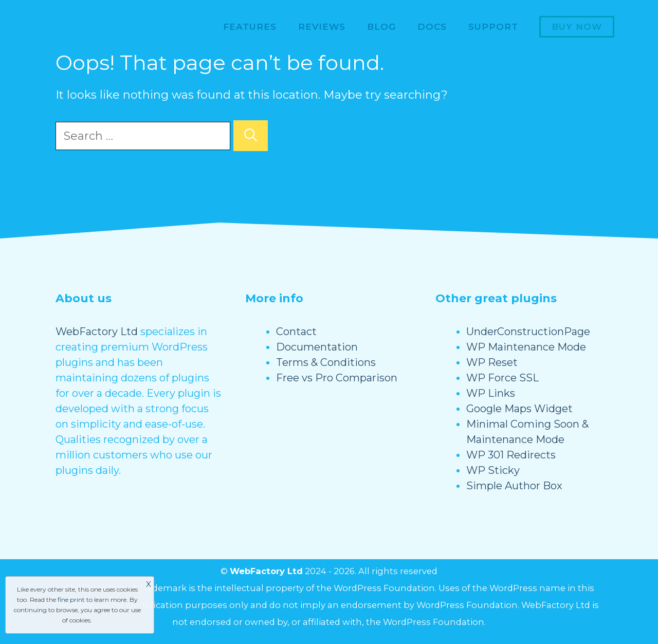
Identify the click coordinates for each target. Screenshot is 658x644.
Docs (432, 27)
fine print (71, 600)
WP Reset (492, 362)
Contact (296, 332)
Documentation (317, 347)
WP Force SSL (502, 378)
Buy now (577, 27)
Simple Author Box (514, 486)
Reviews (322, 27)
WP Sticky (493, 470)
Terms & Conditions (326, 362)
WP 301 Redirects (511, 455)
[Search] (251, 136)
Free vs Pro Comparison (337, 378)
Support (493, 27)
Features (250, 27)
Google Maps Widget (519, 409)
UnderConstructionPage (528, 332)
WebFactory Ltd (97, 332)
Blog (381, 27)
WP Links (491, 393)
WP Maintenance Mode (526, 347)
